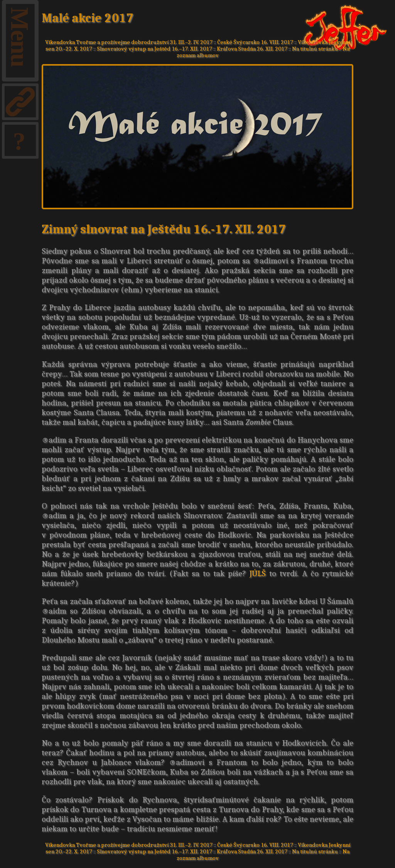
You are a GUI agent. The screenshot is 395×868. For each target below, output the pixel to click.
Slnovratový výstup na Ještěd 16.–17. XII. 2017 (154, 48)
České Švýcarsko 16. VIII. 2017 (255, 42)
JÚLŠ (258, 573)
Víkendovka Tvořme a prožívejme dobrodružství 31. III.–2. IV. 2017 (129, 42)
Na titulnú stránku (315, 48)
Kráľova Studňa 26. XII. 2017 (252, 48)
